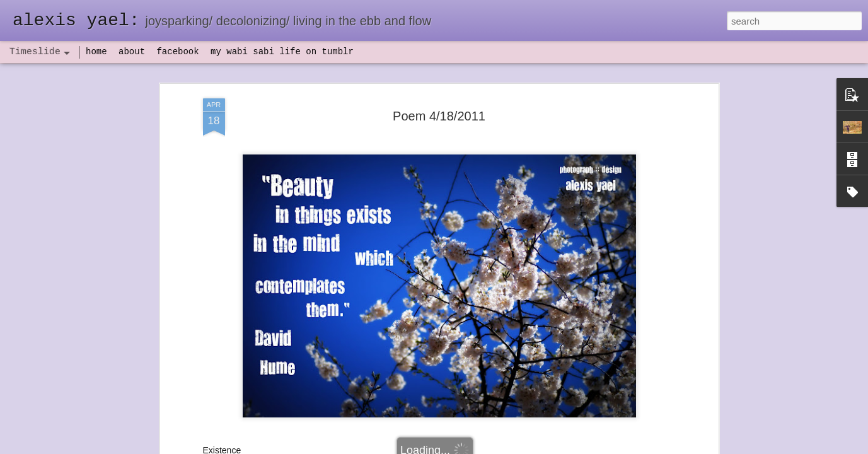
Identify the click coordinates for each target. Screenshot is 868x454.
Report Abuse (510, 447)
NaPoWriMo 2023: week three (617, 434)
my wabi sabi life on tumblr (282, 52)
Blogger (474, 447)
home (96, 52)
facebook (177, 52)
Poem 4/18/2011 (439, 76)
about (132, 52)
